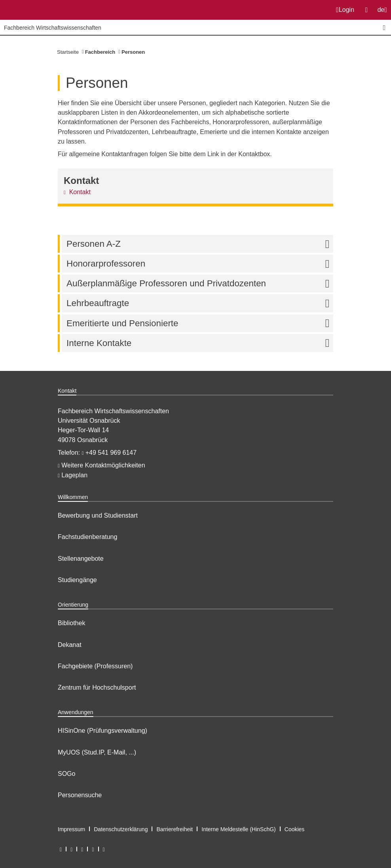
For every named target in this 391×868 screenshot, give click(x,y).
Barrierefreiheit (175, 829)
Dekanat (70, 645)
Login (345, 10)
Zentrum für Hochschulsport (97, 687)
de (384, 12)
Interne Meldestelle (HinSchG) (239, 829)
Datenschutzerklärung (121, 829)
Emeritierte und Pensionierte (200, 323)
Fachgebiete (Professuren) (95, 666)
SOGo (66, 774)
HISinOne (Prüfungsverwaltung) (102, 731)
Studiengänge (77, 580)
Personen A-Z (200, 244)
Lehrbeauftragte (200, 303)
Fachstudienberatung (87, 537)
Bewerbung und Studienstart (98, 515)
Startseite (68, 52)
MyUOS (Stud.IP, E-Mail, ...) (97, 752)
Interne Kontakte (200, 343)
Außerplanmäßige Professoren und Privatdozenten (200, 283)
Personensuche (80, 795)
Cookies (295, 829)
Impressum (71, 829)
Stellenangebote (81, 559)
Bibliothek (71, 623)
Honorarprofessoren (200, 264)
